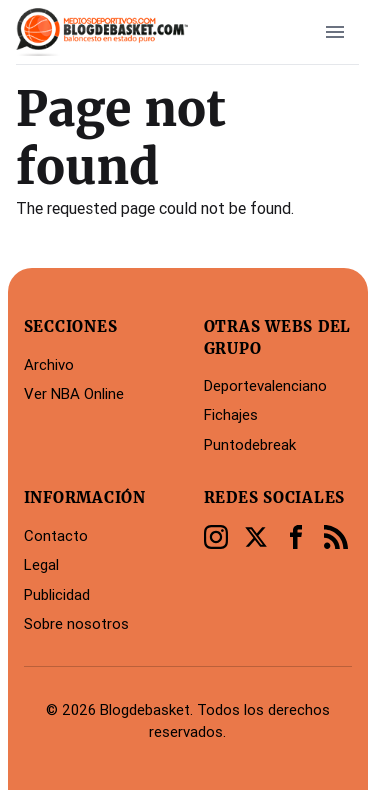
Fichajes (231, 414)
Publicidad (57, 594)
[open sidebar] (335, 32)
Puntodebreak (250, 444)
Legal (41, 564)
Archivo (49, 364)
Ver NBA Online (74, 393)
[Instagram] (216, 537)
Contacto (56, 535)
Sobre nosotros (76, 623)
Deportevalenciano (265, 385)
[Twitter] (256, 537)
